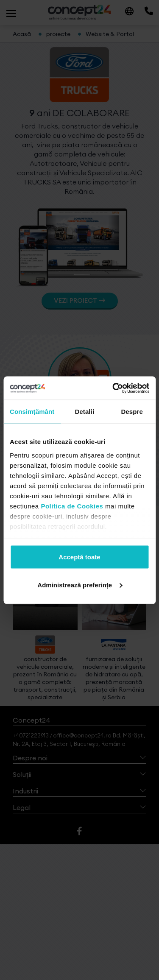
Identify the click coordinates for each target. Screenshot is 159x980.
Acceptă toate (79, 557)
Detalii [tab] (84, 412)
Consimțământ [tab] (32, 412)
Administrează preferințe (80, 585)
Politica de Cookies (72, 506)
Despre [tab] (132, 412)
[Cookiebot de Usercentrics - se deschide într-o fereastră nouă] (113, 388)
